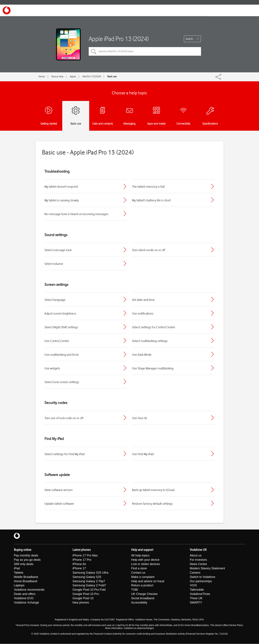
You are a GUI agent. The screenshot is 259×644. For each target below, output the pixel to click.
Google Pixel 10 (83, 599)
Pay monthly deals (26, 556)
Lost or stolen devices (146, 564)
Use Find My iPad (143, 454)
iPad (17, 568)
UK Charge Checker (144, 594)
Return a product (142, 586)
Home (42, 76)
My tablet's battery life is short (151, 200)
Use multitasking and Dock (62, 355)
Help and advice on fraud (148, 581)
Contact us (138, 573)
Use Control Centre (57, 341)
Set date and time (143, 300)
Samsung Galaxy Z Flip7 (89, 581)
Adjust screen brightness (60, 313)
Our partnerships (201, 581)
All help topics (140, 556)
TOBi (135, 590)
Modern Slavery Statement (207, 568)
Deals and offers (25, 594)
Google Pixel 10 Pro (86, 594)
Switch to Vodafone (203, 577)
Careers (195, 573)
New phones (81, 603)
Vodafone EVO (24, 599)
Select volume (54, 264)
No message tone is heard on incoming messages (76, 214)
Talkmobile (197, 590)
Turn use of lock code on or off (64, 418)
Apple (73, 76)
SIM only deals (24, 564)
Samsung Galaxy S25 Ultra (90, 573)
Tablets (19, 573)
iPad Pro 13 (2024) (92, 76)
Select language (55, 300)
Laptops (19, 586)
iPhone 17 (79, 568)
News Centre (198, 564)
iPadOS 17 (191, 39)
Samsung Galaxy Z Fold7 (89, 586)
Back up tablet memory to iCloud (153, 490)
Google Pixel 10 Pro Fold (89, 590)
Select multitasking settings (150, 341)
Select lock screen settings (62, 382)
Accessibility (139, 603)
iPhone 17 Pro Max (85, 556)
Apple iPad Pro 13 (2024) (119, 39)
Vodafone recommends (29, 590)
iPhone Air (79, 564)
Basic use (112, 76)
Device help (57, 76)
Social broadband (143, 599)
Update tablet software (59, 504)
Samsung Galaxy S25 (87, 577)
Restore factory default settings (152, 504)
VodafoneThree (200, 594)
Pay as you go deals (27, 560)
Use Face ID (139, 418)
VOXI (193, 586)
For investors (198, 560)
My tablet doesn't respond (61, 187)
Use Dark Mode (142, 355)
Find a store (139, 568)
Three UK (196, 599)
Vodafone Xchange (26, 603)
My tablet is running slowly (62, 200)
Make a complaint (143, 577)
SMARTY (196, 603)
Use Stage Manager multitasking (153, 368)
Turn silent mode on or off (149, 250)
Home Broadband (26, 581)
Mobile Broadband (26, 577)
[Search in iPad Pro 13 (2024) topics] (145, 51)
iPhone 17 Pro (82, 560)
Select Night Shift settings (61, 327)
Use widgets (52, 368)
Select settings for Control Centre (154, 327)
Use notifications (143, 313)
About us (196, 556)
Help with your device (145, 560)
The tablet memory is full (148, 187)
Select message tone (58, 250)
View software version (58, 490)
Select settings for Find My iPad (65, 454)
